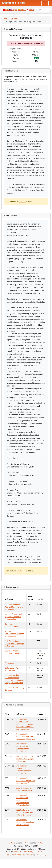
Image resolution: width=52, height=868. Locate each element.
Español (23, 10)
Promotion (30, 855)
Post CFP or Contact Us (15, 855)
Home (6, 19)
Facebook (38, 852)
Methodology (28, 852)
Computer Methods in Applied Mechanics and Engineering (14, 607)
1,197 (27, 843)
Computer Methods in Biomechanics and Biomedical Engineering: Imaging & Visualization (14, 679)
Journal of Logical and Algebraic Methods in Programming (13, 617)
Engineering (10, 663)
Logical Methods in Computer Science (12, 652)
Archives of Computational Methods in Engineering (14, 634)
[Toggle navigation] (45, 3)
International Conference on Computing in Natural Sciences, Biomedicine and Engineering (25, 724)
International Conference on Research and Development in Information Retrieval (25, 800)
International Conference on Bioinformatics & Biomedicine (23, 748)
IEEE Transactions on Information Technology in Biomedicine (14, 644)
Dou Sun (22, 202)
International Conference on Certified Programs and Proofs (26, 781)
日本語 (32, 10)
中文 (7, 10)
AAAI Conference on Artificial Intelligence (24, 789)
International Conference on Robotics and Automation (26, 822)
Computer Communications (12, 625)
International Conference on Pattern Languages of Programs (26, 737)
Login (19, 43)
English (15, 10)
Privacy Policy (41, 855)
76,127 (41, 843)
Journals (15, 19)
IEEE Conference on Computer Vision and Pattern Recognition (25, 812)
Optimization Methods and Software (14, 669)
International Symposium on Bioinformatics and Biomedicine (24, 770)
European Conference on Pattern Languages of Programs (25, 759)
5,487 (11, 843)
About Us (17, 852)
